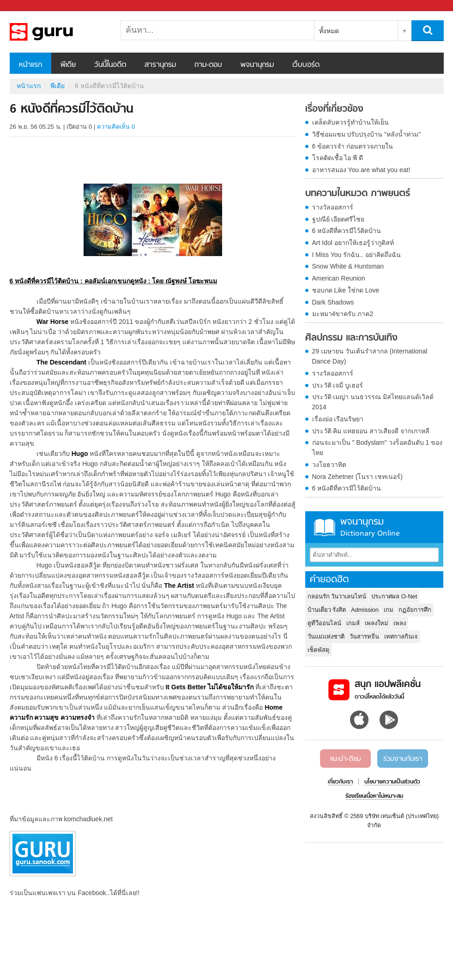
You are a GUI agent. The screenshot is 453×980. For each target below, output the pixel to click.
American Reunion (339, 278)
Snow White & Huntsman (348, 266)
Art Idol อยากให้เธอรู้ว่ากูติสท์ (353, 243)
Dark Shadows (333, 302)
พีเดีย (68, 65)
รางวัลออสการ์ (333, 207)
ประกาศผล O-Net (394, 596)
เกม (389, 610)
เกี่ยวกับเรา (340, 782)
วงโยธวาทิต (329, 465)
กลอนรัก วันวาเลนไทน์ (337, 596)
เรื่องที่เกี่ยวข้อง (334, 109)
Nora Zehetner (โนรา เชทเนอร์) (357, 477)
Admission (365, 610)
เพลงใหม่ (377, 623)
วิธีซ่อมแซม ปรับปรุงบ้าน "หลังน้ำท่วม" (367, 134)
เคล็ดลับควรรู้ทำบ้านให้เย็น (350, 122)
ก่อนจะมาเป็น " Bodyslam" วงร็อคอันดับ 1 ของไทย (377, 448)
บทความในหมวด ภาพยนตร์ (358, 194)
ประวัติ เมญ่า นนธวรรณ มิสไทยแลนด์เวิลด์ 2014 (373, 402)
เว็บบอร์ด (306, 65)
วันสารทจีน (364, 636)
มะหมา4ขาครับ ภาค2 (343, 314)
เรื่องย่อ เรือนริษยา (338, 419)
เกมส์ (353, 623)
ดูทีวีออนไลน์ (324, 623)
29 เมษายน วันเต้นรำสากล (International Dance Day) (370, 356)
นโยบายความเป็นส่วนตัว (392, 782)
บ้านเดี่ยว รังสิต (327, 610)
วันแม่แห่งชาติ (326, 636)
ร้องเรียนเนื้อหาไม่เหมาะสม (374, 796)
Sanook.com (28, 6)
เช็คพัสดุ (318, 650)
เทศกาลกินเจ (401, 636)
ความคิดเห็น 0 (116, 127)
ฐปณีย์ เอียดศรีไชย (338, 219)
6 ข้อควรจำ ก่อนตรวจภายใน (353, 146)
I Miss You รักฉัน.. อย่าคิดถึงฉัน (356, 255)
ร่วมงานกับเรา (403, 759)
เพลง (400, 623)
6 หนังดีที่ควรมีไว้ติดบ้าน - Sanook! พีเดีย (58, 32)
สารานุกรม (160, 65)
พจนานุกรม (257, 65)
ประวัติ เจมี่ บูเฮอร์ (338, 385)
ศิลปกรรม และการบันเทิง (351, 338)
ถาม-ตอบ (208, 65)
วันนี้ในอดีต (110, 65)
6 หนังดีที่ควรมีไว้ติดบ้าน (347, 231)
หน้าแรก (30, 65)
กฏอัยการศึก (415, 610)
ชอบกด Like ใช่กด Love (346, 290)
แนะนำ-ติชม (346, 759)
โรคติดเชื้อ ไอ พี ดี (338, 158)
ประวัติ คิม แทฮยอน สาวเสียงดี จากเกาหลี (371, 431)
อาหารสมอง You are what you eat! (361, 170)
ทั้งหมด (329, 31)
